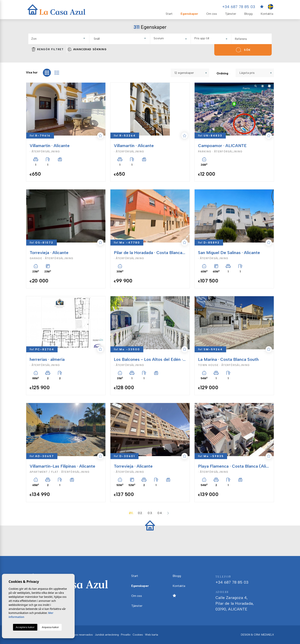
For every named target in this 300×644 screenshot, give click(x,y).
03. (150, 513)
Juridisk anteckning (107, 635)
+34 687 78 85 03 (239, 7)
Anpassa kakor (50, 627)
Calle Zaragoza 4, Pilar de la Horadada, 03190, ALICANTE (245, 600)
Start (169, 14)
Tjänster (231, 14)
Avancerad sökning (87, 49)
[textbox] (60, 39)
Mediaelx (268, 635)
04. (160, 513)
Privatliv (126, 635)
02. (141, 513)
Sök (243, 50)
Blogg (248, 14)
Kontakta (267, 14)
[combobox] (59, 39)
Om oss (212, 14)
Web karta (152, 635)
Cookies (138, 635)
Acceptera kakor (25, 627)
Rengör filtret (48, 49)
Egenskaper (189, 14)
